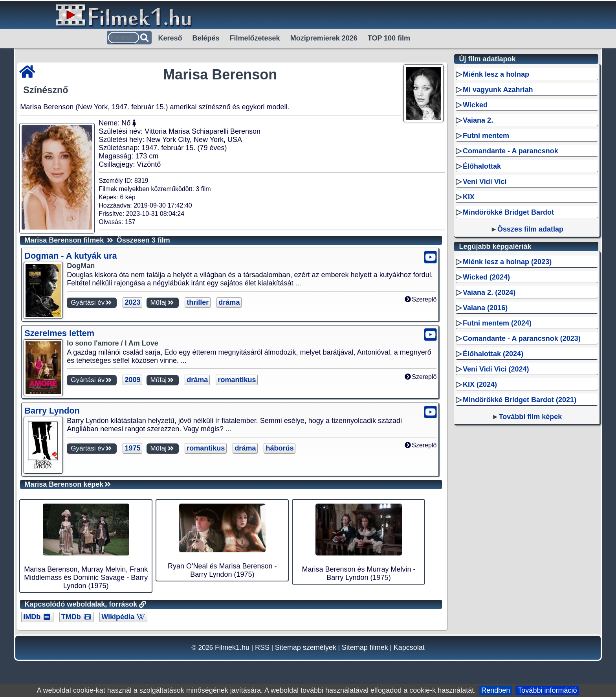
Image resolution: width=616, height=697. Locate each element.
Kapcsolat (409, 647)
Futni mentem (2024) (497, 323)
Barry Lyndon (52, 411)
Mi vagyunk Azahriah (498, 90)
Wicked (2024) (486, 277)
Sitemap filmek (365, 647)
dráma (229, 302)
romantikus (237, 380)
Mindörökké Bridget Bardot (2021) (520, 400)
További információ (547, 690)
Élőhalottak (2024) (493, 354)
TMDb (76, 617)
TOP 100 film (389, 38)
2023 (132, 302)
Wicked (475, 105)
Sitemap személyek (306, 647)
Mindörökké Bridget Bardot (508, 212)
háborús (280, 448)
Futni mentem (486, 136)
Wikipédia (123, 617)
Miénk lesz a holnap (496, 74)
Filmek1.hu (232, 647)
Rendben (496, 690)
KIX (469, 197)
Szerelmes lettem (59, 333)
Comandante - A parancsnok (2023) (522, 338)
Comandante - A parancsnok (511, 151)
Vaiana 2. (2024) (489, 292)
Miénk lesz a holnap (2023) (507, 262)
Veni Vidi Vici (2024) (496, 369)
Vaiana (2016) (485, 308)
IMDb (37, 617)
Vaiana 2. (478, 120)
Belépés (206, 38)
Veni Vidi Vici (485, 182)
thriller (198, 302)
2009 (132, 380)
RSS (262, 647)
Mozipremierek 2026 (324, 38)
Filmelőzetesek (255, 38)
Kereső (170, 38)
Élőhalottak (482, 166)
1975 (132, 448)
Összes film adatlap (530, 229)
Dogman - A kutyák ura (71, 256)
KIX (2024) (480, 384)
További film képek (531, 417)
